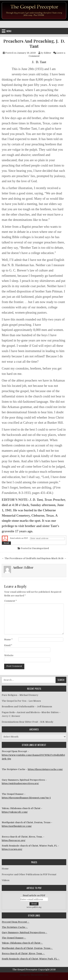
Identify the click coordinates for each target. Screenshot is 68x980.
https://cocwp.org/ (12, 849)
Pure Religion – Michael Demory (20, 695)
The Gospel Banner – (14, 938)
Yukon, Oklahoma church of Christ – (22, 943)
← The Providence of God (16, 558)
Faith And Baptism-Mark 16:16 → (48, 558)
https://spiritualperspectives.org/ (20, 783)
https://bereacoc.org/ (14, 840)
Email (8, 645)
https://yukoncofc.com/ (15, 812)
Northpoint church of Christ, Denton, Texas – (27, 948)
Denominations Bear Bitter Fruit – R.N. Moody (28, 722)
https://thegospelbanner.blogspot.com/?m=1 (26, 798)
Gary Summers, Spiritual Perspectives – (24, 932)
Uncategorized (40, 548)
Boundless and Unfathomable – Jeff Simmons (27, 707)
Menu (9, 31)
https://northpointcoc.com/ (17, 826)
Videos (6, 880)
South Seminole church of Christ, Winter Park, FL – (31, 959)
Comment (10, 601)
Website (9, 655)
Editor (48, 53)
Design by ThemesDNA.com (34, 975)
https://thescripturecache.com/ (45, 769)
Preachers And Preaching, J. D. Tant (34, 44)
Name (8, 639)
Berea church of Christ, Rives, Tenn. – (23, 953)
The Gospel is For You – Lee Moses (21, 701)
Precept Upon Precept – (16, 922)
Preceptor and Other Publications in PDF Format (29, 874)
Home (5, 869)
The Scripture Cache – (15, 927)
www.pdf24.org (34, 907)
